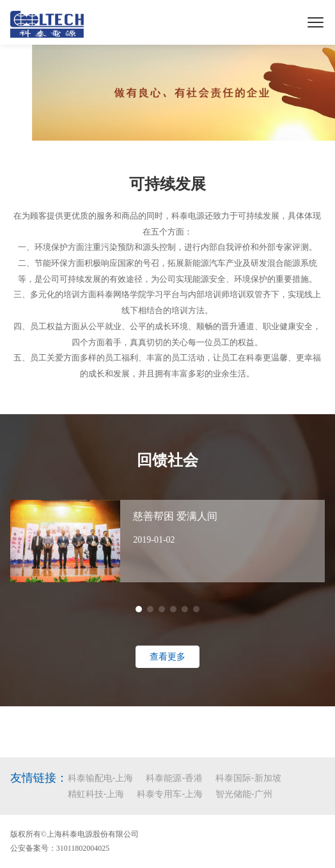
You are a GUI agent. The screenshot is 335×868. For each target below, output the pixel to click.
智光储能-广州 (244, 794)
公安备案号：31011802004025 (60, 848)
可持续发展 (167, 184)
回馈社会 (167, 460)
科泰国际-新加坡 (248, 778)
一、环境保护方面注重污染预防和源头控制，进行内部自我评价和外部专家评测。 (167, 247)
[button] (139, 609)
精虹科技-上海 (96, 794)
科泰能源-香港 (174, 778)
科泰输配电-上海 (101, 778)
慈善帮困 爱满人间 (175, 516)
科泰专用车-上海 (170, 794)
